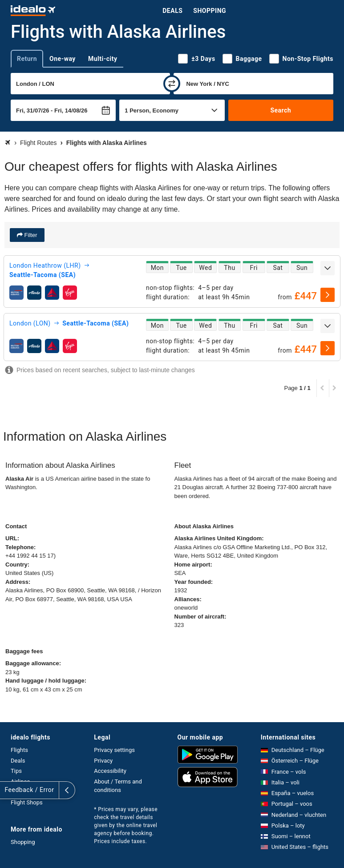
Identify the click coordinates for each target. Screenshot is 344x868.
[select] (328, 295)
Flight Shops (27, 802)
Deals (172, 11)
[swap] (172, 84)
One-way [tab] (63, 59)
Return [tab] (27, 59)
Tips (16, 771)
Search (281, 110)
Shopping (210, 11)
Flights (19, 750)
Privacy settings (114, 750)
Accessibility (110, 771)
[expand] (328, 268)
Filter (30, 235)
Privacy (103, 761)
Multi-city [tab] (103, 59)
